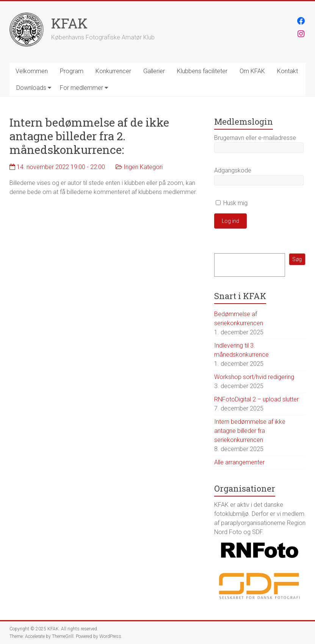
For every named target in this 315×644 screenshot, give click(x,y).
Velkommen (32, 71)
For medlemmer (81, 88)
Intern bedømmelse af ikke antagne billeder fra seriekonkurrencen (250, 431)
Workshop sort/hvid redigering (254, 377)
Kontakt (288, 71)
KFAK (69, 23)
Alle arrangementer (239, 462)
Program (72, 71)
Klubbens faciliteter (202, 71)
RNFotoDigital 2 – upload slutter (256, 399)
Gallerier (154, 71)
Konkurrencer (113, 71)
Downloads (31, 88)
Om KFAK (252, 71)
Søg (297, 259)
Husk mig (232, 203)
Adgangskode (233, 170)
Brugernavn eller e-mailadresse (255, 138)
